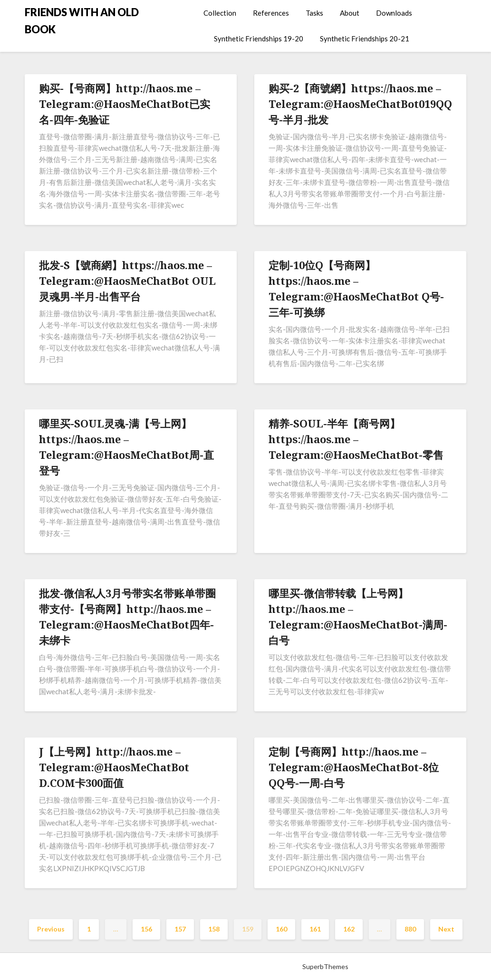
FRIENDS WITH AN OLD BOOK (82, 21)
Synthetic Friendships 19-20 (259, 39)
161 (315, 929)
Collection (220, 13)
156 (146, 929)
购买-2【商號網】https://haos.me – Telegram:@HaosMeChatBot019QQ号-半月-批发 (360, 104)
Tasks (314, 13)
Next (446, 929)
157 (180, 929)
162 (349, 929)
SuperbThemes (325, 966)
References (271, 13)
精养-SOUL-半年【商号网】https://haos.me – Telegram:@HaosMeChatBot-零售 (356, 439)
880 (410, 929)
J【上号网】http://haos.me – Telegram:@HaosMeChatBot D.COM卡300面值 (114, 767)
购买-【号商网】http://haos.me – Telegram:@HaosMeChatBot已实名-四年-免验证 (125, 104)
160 (281, 929)
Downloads (394, 13)
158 (214, 929)
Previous (51, 929)
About (350, 13)
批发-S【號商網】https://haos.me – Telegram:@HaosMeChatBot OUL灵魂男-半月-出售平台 (127, 281)
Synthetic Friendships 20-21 (365, 39)
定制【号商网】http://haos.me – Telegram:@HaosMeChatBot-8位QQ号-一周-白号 (354, 767)
